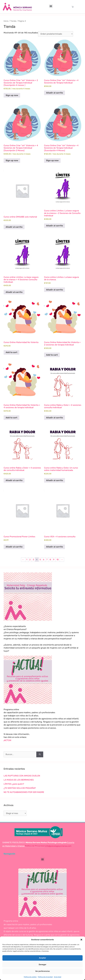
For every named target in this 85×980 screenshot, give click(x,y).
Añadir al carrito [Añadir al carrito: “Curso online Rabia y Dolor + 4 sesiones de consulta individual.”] (14, 480)
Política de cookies (30, 977)
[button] (81, 940)
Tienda (13, 21)
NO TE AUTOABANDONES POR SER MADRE (24, 792)
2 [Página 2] (30, 560)
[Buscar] (40, 754)
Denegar (42, 965)
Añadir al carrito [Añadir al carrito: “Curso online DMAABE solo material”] (14, 227)
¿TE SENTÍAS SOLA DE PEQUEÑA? (20, 788)
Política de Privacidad (35, 846)
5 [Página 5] (40, 560)
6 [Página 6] (44, 560)
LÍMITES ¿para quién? (14, 784)
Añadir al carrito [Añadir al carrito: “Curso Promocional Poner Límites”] (14, 547)
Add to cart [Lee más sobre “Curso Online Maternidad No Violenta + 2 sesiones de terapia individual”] (52, 355)
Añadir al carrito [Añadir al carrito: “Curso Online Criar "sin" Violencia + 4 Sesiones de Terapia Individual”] (55, 93)
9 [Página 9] (54, 560)
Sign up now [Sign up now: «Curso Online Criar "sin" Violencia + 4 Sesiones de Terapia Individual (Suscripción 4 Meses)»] (52, 160)
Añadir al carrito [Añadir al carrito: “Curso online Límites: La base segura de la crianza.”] (55, 290)
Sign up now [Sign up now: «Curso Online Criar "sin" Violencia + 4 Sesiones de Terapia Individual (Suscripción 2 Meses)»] (12, 160)
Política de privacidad (45, 977)
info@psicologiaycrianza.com (58, 846)
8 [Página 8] (50, 560)
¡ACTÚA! (7, 740)
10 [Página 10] (58, 560)
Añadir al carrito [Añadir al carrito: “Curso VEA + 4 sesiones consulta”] (55, 547)
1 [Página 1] (27, 560)
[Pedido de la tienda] (56, 34)
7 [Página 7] (47, 560)
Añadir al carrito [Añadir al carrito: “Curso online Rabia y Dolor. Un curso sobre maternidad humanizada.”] (55, 480)
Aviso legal (58, 977)
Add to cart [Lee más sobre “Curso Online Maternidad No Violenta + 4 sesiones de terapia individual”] (11, 418)
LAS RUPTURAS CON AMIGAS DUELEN (22, 776)
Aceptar (42, 958)
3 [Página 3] (33, 560)
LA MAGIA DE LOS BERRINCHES (19, 780)
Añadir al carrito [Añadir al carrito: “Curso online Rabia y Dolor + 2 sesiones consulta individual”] (55, 418)
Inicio (6, 21)
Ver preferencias (42, 971)
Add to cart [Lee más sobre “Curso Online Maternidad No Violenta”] (11, 352)
